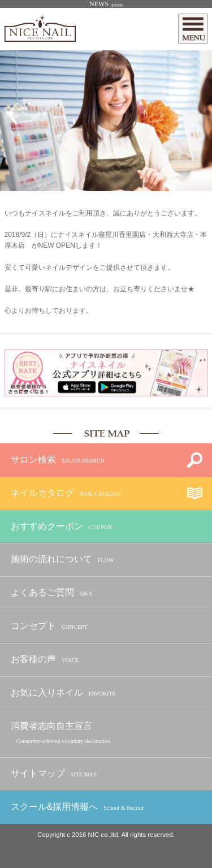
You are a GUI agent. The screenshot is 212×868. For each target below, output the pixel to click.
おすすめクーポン (62, 527)
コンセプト (49, 626)
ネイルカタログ (66, 493)
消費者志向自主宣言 (61, 733)
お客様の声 (45, 660)
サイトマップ (54, 774)
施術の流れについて (62, 560)
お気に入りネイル (63, 693)
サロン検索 (58, 460)
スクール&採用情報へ (77, 807)
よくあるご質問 (52, 593)
